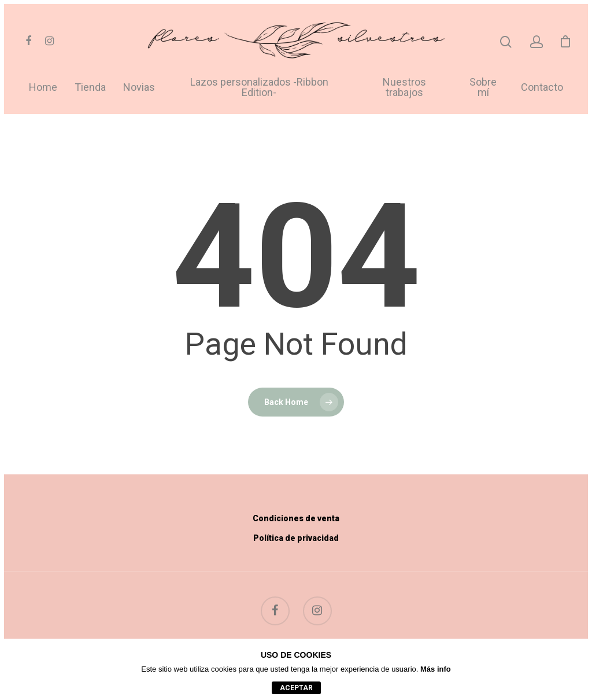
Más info (436, 669)
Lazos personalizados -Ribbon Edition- (259, 88)
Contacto (542, 88)
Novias (139, 88)
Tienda (90, 88)
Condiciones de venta (296, 518)
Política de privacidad (296, 538)
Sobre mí (483, 88)
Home (43, 88)
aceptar (296, 688)
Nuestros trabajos (404, 88)
